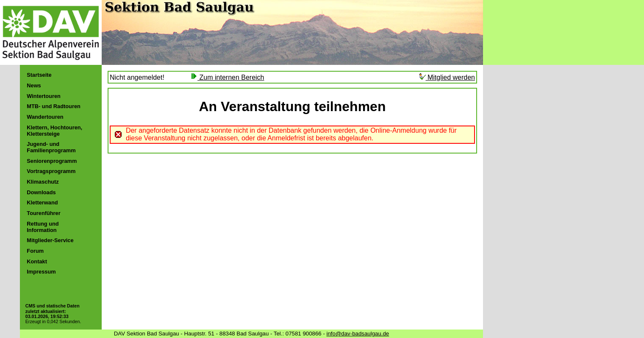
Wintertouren (44, 96)
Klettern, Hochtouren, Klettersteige (54, 131)
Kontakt (37, 261)
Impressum (41, 272)
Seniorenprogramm (52, 161)
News (34, 85)
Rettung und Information (43, 227)
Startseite (39, 75)
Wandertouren (45, 117)
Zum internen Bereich (227, 77)
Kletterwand (42, 203)
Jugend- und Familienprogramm (51, 147)
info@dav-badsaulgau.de (358, 334)
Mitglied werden (447, 77)
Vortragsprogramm (51, 171)
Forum (35, 251)
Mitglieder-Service (50, 240)
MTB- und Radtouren (54, 106)
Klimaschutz (43, 182)
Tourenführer (43, 213)
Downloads (41, 192)
